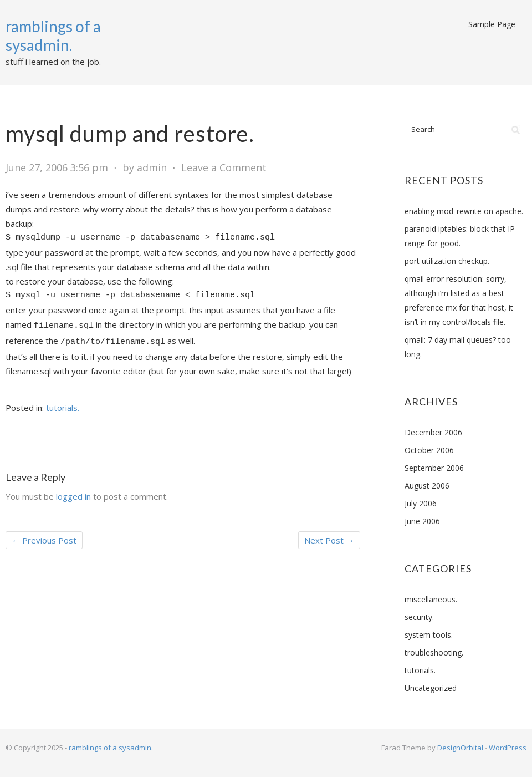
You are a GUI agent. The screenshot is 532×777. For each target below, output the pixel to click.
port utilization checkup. (447, 261)
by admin (145, 167)
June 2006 (422, 521)
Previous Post (44, 540)
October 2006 (429, 450)
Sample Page (492, 24)
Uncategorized (431, 688)
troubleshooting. (434, 652)
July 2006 (421, 503)
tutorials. (63, 408)
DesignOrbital (460, 748)
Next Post (329, 540)
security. (419, 617)
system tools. (429, 635)
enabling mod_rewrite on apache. (464, 211)
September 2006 (434, 468)
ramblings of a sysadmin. (53, 35)
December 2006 (433, 432)
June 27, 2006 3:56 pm (57, 167)
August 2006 (427, 486)
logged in (73, 496)
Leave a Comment (224, 167)
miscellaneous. (431, 599)
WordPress (508, 748)
